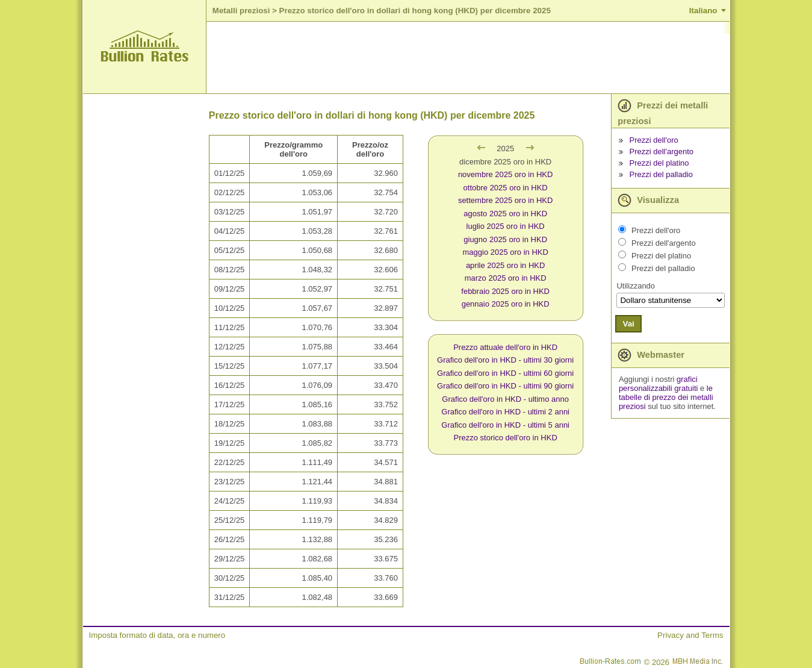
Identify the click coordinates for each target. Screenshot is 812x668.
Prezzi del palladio (662, 174)
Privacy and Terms (690, 635)
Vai (628, 324)
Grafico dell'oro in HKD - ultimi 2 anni (505, 412)
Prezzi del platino (659, 163)
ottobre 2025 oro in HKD (506, 188)
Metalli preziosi (241, 11)
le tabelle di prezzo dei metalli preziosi (666, 397)
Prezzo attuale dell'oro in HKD (505, 347)
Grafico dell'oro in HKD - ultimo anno (505, 399)
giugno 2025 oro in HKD (505, 239)
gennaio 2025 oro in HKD (506, 304)
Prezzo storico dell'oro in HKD (506, 438)
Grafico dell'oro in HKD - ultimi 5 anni (505, 425)
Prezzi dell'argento (662, 151)
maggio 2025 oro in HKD (505, 252)
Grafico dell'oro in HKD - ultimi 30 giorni (505, 360)
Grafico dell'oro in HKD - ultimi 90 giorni (505, 386)
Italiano (703, 11)
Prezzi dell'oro (654, 140)
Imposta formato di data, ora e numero (157, 635)
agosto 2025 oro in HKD (505, 214)
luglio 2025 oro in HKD (506, 226)
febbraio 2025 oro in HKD (505, 291)
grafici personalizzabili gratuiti (659, 384)
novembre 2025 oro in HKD (506, 174)
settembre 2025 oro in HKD (506, 200)
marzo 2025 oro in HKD (506, 278)
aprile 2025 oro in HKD (506, 265)
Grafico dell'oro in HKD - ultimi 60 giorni (505, 373)
